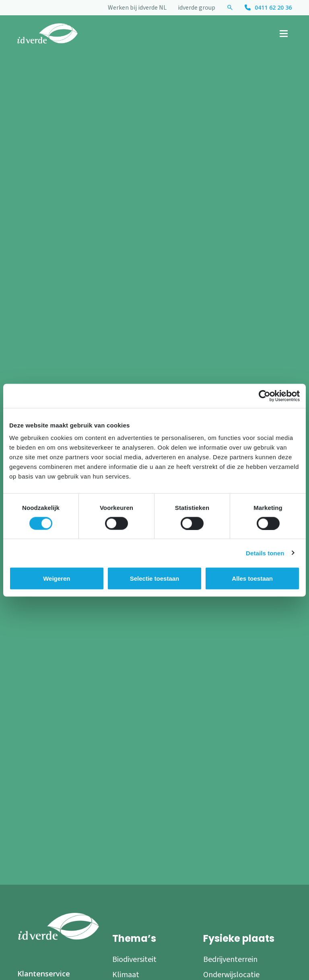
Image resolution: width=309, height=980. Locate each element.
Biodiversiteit (134, 959)
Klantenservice (44, 974)
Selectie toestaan (155, 578)
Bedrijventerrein (230, 959)
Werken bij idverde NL (137, 8)
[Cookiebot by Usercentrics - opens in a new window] (265, 396)
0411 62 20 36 (273, 7)
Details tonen (265, 553)
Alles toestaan (252, 578)
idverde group (197, 8)
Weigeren (57, 578)
